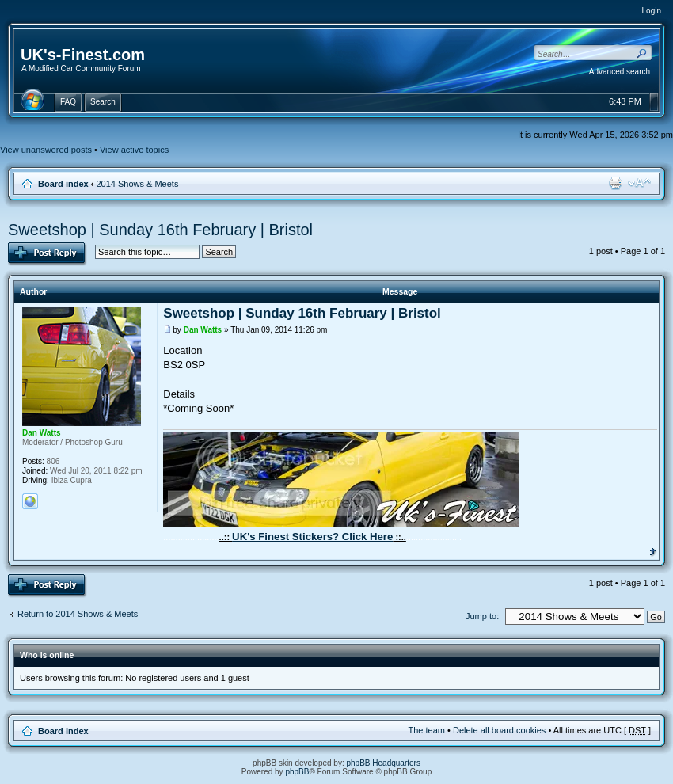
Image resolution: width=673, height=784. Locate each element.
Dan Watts (203, 330)
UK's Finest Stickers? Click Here (312, 537)
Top (653, 550)
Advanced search (620, 72)
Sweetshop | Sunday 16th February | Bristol (160, 230)
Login (652, 11)
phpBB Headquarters (384, 763)
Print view (615, 183)
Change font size (639, 183)
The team (427, 730)
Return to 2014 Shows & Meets (78, 614)
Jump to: (482, 616)
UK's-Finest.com (83, 55)
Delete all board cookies (499, 730)
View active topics (134, 150)
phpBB (297, 772)
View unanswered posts (46, 150)
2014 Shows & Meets (137, 184)
